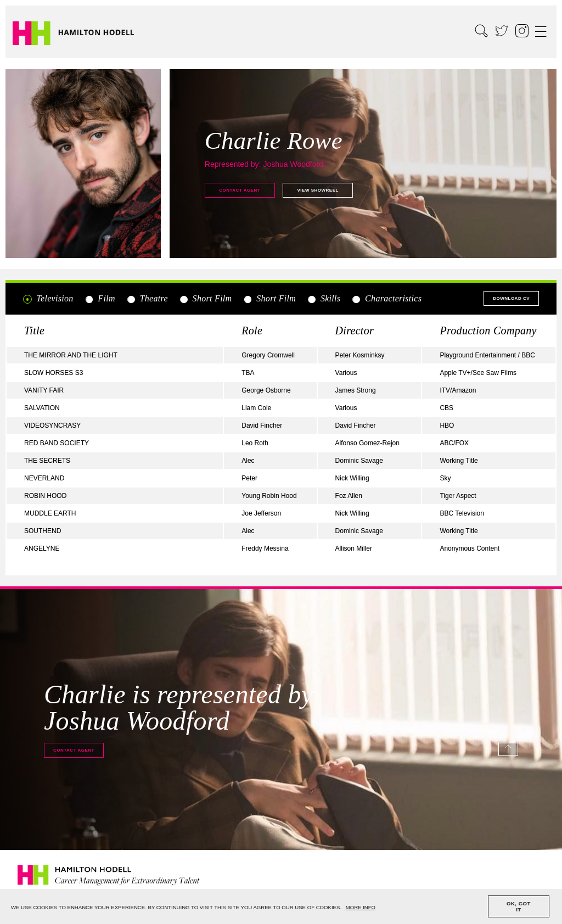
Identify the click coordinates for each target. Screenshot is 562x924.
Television (48, 299)
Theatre (147, 299)
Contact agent (240, 190)
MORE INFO (361, 907)
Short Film (205, 299)
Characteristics (387, 299)
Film (100, 299)
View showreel (318, 190)
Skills (324, 299)
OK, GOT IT (519, 906)
